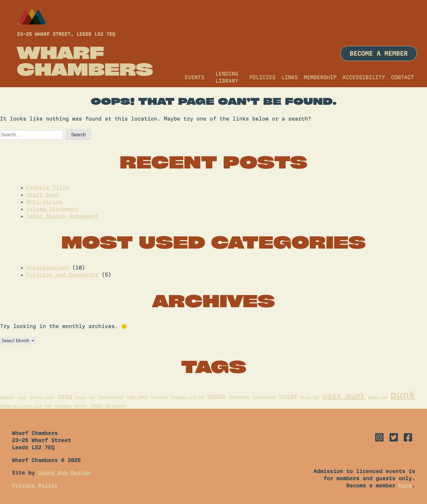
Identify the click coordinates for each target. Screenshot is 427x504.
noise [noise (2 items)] (288, 396)
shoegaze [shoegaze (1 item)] (63, 406)
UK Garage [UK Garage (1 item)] (115, 406)
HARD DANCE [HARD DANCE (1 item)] (137, 397)
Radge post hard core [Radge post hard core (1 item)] (21, 406)
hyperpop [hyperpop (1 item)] (159, 397)
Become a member (379, 53)
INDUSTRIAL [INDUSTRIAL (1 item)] (239, 397)
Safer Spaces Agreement (62, 216)
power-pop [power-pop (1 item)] (378, 397)
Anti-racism (44, 202)
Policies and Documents (62, 275)
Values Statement (52, 209)
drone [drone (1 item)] (81, 397)
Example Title (47, 187)
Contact (402, 77)
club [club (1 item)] (22, 397)
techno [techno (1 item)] (81, 406)
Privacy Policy (35, 485)
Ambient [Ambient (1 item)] (7, 397)
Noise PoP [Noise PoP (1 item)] (310, 397)
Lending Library (227, 77)
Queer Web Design (64, 473)
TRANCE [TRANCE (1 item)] (96, 406)
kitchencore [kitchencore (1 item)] (264, 397)
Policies (262, 77)
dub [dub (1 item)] (92, 397)
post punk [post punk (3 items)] (344, 396)
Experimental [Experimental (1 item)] (111, 397)
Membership (320, 77)
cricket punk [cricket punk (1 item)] (42, 397)
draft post (43, 195)
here (405, 485)
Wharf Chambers (85, 61)
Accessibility (364, 77)
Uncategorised (47, 267)
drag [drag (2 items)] (65, 396)
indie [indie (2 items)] (216, 396)
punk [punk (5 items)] (403, 395)
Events (194, 77)
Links (290, 77)
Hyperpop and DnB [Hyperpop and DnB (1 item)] (188, 397)
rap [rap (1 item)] (48, 406)
